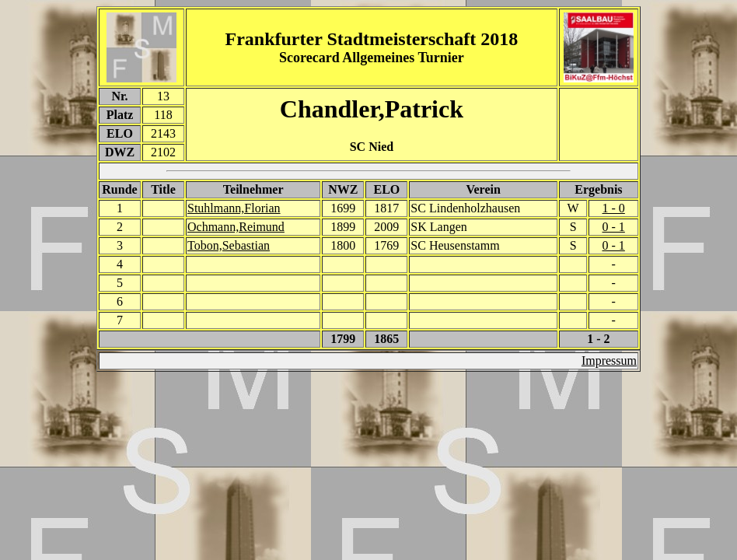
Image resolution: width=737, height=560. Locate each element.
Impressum (609, 360)
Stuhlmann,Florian (234, 208)
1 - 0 (614, 208)
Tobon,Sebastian (229, 245)
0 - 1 (614, 227)
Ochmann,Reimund (236, 227)
